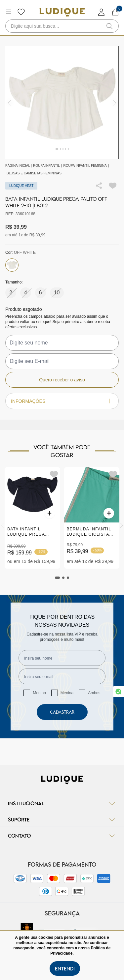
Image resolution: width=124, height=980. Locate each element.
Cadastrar (62, 712)
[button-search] (109, 26)
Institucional (62, 803)
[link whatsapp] (118, 692)
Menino (39, 693)
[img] (115, 103)
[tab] (58, 578)
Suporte (62, 819)
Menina (67, 693)
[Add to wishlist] (113, 186)
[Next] (122, 525)
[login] (102, 12)
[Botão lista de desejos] (21, 12)
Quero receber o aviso (62, 380)
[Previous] (2, 525)
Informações (62, 401)
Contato (62, 836)
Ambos (94, 693)
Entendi (65, 968)
